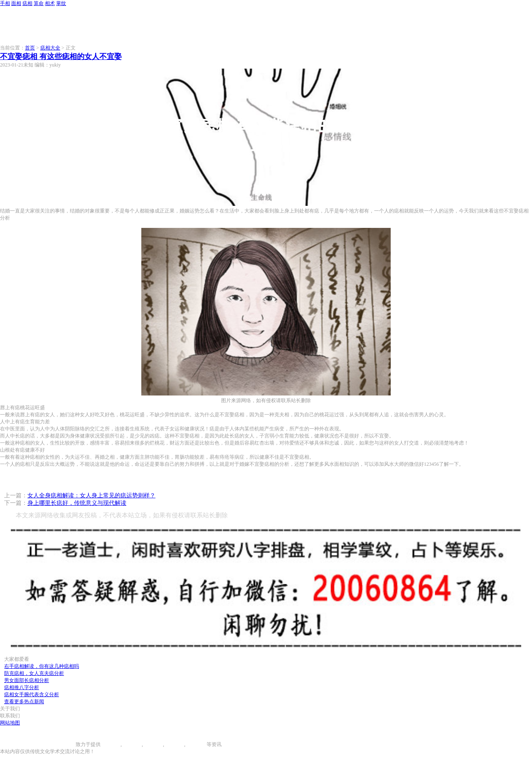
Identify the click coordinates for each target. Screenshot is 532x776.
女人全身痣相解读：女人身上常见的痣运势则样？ (91, 496)
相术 (50, 3)
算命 (39, 3)
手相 (5, 3)
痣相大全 (50, 48)
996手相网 (64, 744)
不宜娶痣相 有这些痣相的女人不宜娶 (61, 57)
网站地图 (10, 723)
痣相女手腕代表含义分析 (32, 694)
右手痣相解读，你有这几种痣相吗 (42, 666)
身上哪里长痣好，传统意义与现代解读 (77, 503)
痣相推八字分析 (22, 687)
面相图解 (132, 744)
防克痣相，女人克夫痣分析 (34, 673)
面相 (16, 3)
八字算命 (174, 744)
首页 (30, 48)
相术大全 (197, 744)
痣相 (27, 3)
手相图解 (111, 744)
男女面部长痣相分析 (27, 680)
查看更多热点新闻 (24, 702)
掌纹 (61, 3)
